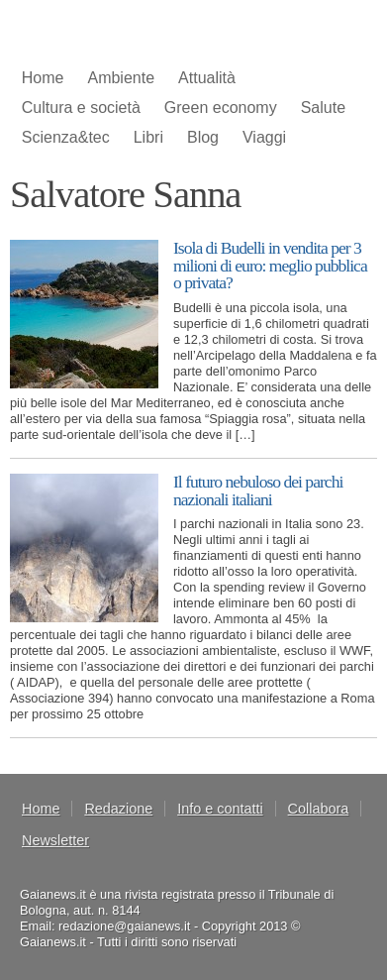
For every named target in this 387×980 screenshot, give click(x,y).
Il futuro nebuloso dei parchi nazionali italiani (258, 490)
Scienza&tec (66, 137)
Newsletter (55, 840)
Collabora (319, 809)
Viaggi (264, 137)
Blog (203, 137)
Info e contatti (220, 809)
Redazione (118, 809)
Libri (148, 137)
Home (43, 78)
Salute (323, 108)
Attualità (207, 78)
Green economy (221, 108)
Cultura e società (81, 108)
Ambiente (121, 78)
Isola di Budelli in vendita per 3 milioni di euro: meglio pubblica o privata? (270, 265)
